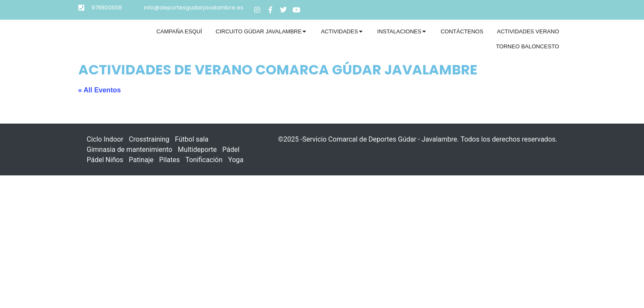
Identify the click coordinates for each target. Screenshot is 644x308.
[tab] (179, 32)
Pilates (170, 160)
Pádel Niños (105, 160)
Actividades (340, 31)
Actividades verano (528, 31)
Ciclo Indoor (105, 139)
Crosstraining (149, 139)
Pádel (231, 150)
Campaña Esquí (179, 31)
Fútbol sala (192, 139)
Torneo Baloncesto (528, 46)
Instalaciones (399, 31)
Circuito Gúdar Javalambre (259, 31)
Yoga (236, 160)
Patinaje (141, 160)
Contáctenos (462, 31)
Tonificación (204, 160)
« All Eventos (100, 90)
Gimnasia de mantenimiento (130, 150)
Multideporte (197, 150)
